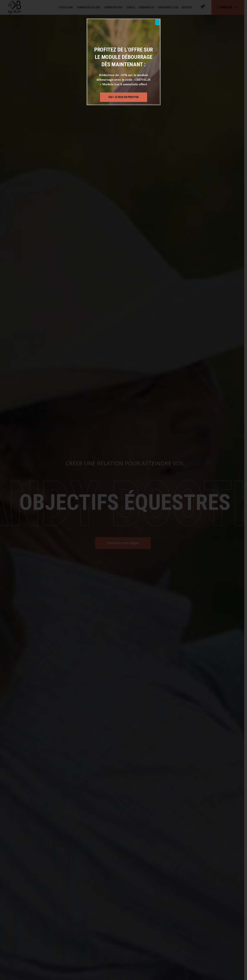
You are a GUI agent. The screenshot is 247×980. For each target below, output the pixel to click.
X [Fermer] (158, 22)
